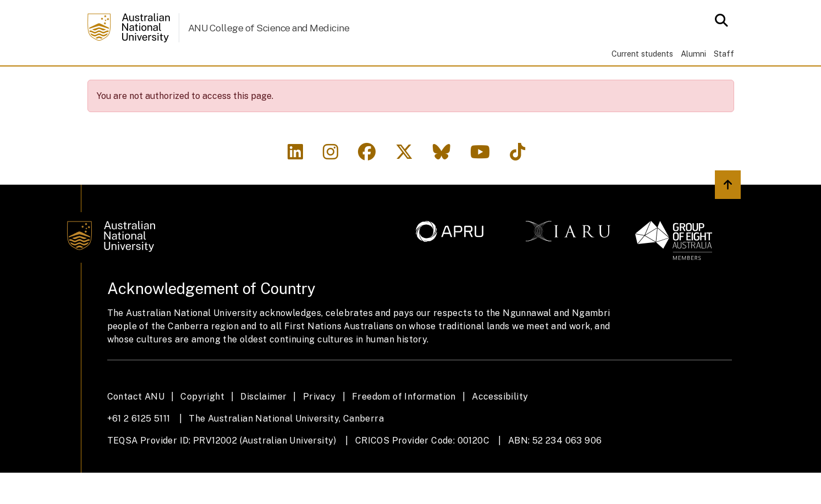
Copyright (202, 428)
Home (104, 81)
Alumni (693, 54)
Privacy (319, 428)
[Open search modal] (718, 20)
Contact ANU (136, 428)
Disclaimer (263, 428)
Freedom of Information (404, 428)
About (150, 81)
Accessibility (500, 428)
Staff (724, 54)
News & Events (431, 81)
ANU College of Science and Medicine (269, 28)
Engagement (340, 81)
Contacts (514, 81)
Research (262, 81)
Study (201, 81)
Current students (642, 54)
